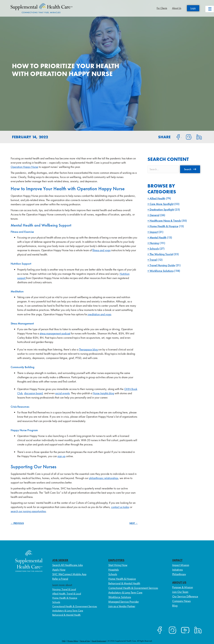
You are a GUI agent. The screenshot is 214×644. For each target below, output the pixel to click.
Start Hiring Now (118, 565)
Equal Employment (99, 641)
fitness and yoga (101, 250)
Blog (175, 606)
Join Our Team (180, 592)
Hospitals (113, 570)
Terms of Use (85, 641)
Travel (153, 260)
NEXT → (134, 523)
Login (193, 8)
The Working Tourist (161, 254)
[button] (190, 169)
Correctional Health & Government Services (75, 606)
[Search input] (163, 169)
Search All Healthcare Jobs (68, 565)
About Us (177, 8)
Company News (181, 601)
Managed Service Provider (124, 602)
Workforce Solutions (162, 271)
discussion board (33, 393)
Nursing (154, 243)
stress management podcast (55, 333)
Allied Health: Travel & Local (67, 594)
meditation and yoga (99, 314)
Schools (154, 249)
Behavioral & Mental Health (66, 615)
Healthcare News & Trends (165, 221)
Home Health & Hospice (164, 226)
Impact (154, 232)
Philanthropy (179, 574)
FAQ (64, 641)
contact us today (120, 507)
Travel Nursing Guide (162, 265)
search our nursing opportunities (28, 511)
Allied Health (157, 198)
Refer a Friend (60, 579)
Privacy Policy (73, 641)
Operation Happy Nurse (24, 167)
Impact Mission (181, 565)
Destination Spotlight (162, 209)
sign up (61, 456)
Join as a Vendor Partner (122, 606)
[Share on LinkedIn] (197, 137)
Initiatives (177, 570)
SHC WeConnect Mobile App (69, 574)
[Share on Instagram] (187, 137)
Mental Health (158, 237)
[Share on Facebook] (176, 137)
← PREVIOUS (17, 523)
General (155, 215)
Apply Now (59, 570)
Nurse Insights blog (103, 393)
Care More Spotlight (162, 204)
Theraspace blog (89, 349)
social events (62, 393)
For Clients (162, 8)
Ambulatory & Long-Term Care (68, 611)
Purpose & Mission (183, 587)
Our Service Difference (185, 596)
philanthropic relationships (104, 478)
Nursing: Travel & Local (64, 589)
